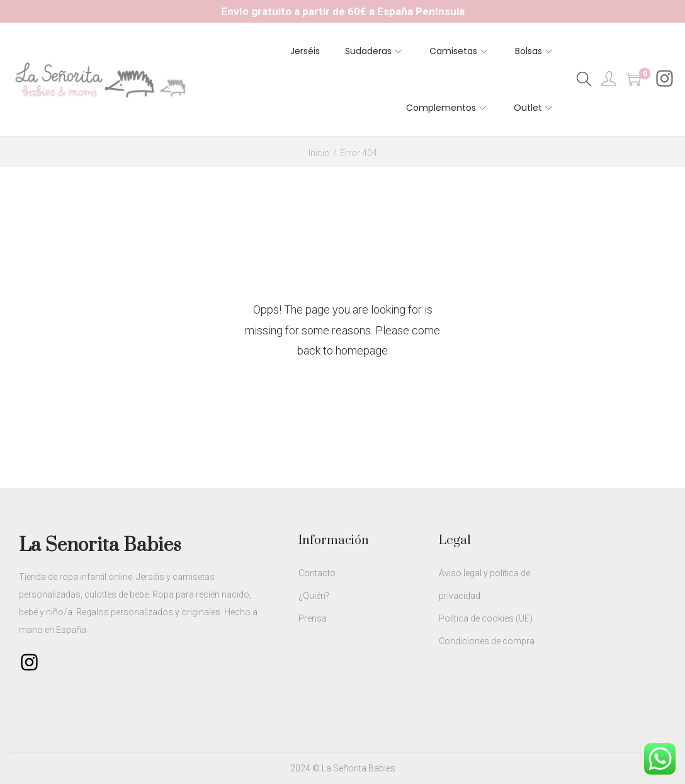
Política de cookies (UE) (486, 618)
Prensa (313, 618)
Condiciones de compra (487, 641)
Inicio (319, 153)
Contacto (317, 573)
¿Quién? (314, 596)
